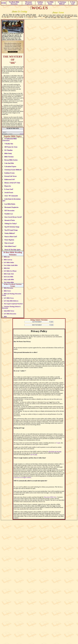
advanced (22, 135)
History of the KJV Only (12, 184)
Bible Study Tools (9, 275)
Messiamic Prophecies (29, 3)
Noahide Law (9, 215)
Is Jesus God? (73, 3)
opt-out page (34, 456)
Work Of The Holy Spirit (12, 251)
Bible (5, 318)
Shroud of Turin (10, 221)
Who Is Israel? (9, 244)
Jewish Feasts (9, 194)
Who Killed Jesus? (10, 247)
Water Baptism (9, 241)
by (10, 135)
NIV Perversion (9, 212)
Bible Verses (7, 292)
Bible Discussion (8, 289)
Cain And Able (9, 164)
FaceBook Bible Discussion (14, 3)
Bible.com (7, 258)
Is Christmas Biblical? (62, 3)
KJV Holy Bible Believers (11, 302)
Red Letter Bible (9, 278)
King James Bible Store (50, 498)
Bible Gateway (8, 261)
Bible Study (8, 154)
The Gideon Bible (9, 283)
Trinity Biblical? (10, 234)
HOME (4, 3)
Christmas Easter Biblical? (13, 171)
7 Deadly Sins (9, 145)
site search (5, 135)
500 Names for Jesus (11, 148)
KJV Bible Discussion (10, 315)
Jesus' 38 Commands (11, 197)
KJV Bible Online (9, 264)
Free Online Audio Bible (11, 266)
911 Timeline (8, 151)
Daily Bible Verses (9, 312)
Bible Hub (7, 269)
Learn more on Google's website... (23, 478)
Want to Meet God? (11, 238)
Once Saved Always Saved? (13, 218)
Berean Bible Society (11, 161)
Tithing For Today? (11, 225)
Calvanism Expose (10, 167)
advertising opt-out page (55, 453)
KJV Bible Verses (9, 299)
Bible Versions (9, 158)
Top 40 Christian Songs (12, 228)
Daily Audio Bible (9, 281)
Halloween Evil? (10, 181)
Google (58, 444)
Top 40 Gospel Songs (11, 231)
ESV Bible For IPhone (10, 272)
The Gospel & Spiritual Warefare (13, 305)
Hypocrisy (8, 187)
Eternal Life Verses (11, 177)
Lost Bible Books (50, 3)
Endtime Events (40, 3)
